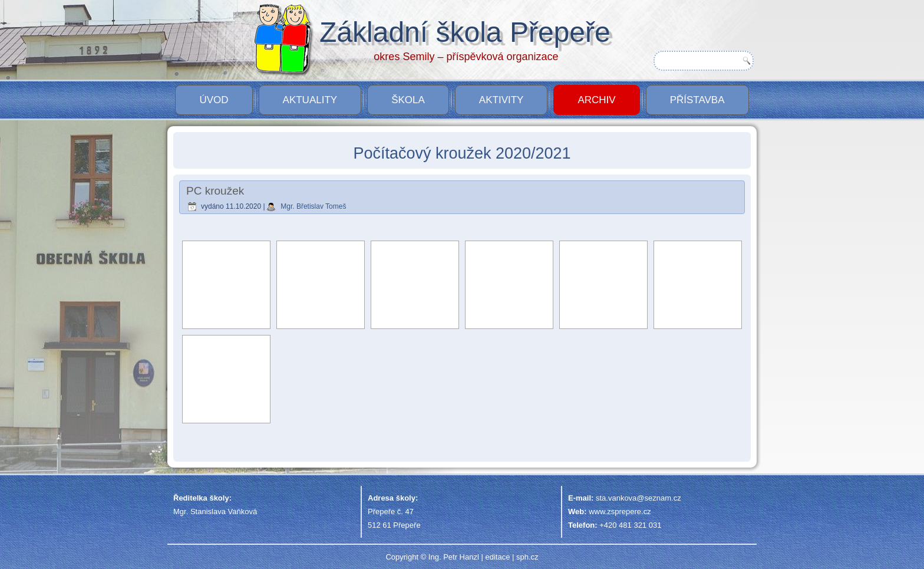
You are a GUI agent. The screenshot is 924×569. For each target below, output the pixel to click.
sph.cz (527, 557)
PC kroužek (215, 191)
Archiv (596, 100)
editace (497, 557)
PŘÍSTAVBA (697, 100)
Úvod (214, 100)
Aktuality (310, 100)
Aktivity (501, 100)
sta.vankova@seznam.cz (638, 498)
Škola (408, 100)
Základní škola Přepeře (465, 32)
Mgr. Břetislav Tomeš (313, 206)
